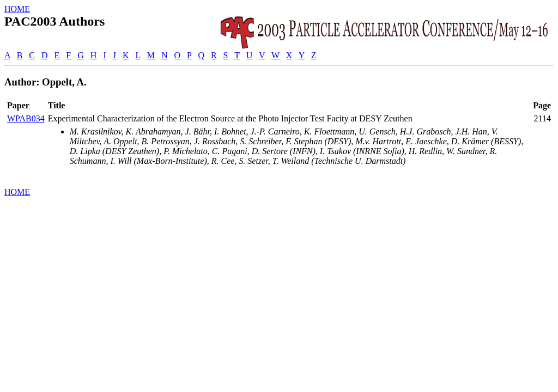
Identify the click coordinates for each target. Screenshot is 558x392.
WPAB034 (26, 118)
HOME (17, 9)
